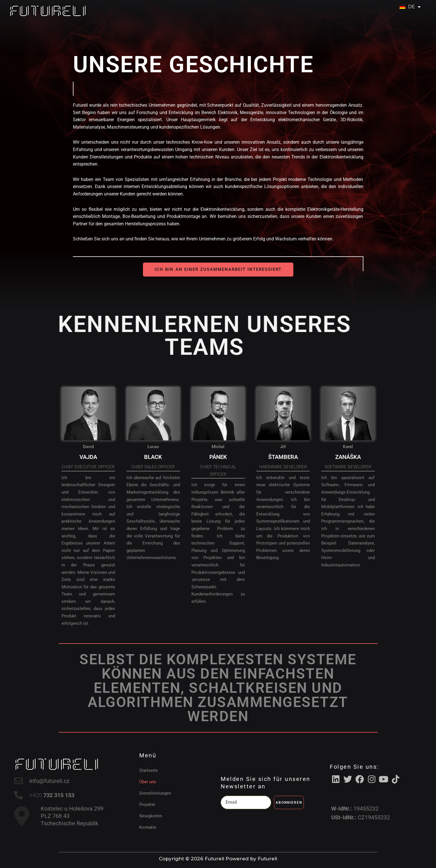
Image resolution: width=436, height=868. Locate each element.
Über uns (148, 782)
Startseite (149, 770)
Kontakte (148, 827)
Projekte (147, 805)
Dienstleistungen (155, 793)
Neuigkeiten (151, 816)
